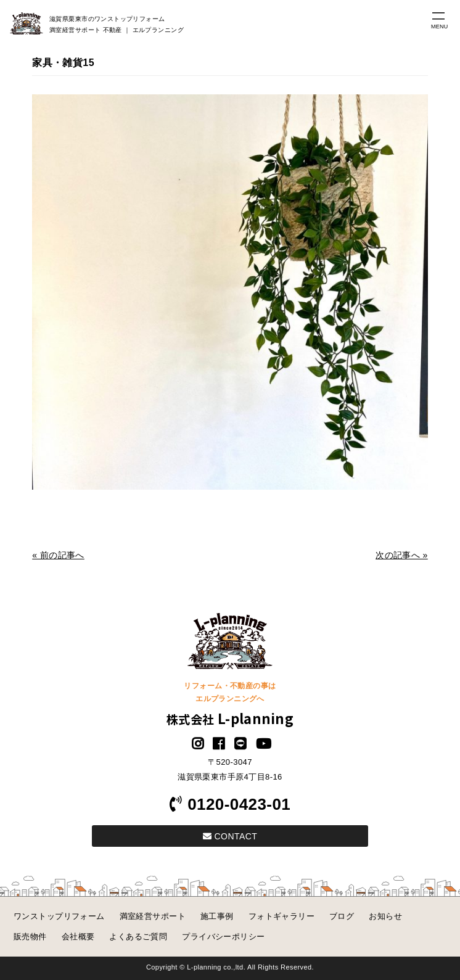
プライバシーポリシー (223, 937)
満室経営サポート (153, 916)
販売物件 (30, 937)
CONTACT (230, 836)
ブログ (342, 916)
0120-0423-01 (230, 804)
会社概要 (78, 937)
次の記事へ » (402, 555)
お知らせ (385, 916)
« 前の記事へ (58, 555)
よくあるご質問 (138, 937)
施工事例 (217, 916)
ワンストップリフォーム (59, 916)
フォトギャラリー (281, 916)
